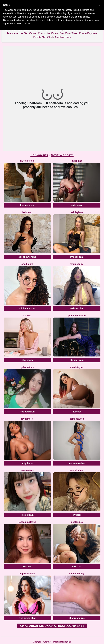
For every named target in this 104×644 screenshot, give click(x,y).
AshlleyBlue (77, 212)
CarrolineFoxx (27, 161)
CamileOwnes (77, 419)
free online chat (27, 618)
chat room (27, 360)
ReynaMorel (27, 419)
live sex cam (77, 257)
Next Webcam (62, 155)
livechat (77, 412)
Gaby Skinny (27, 367)
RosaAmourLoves (27, 522)
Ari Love (27, 316)
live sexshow (27, 205)
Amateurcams (63, 37)
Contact (47, 642)
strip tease (77, 205)
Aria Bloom (27, 264)
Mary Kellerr (77, 470)
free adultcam (27, 412)
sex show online (27, 257)
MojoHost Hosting (62, 642)
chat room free (77, 618)
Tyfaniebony (77, 264)
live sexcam (27, 515)
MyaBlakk (77, 161)
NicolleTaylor (77, 367)
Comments (39, 155)
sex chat (77, 566)
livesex (77, 515)
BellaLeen (27, 212)
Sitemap (37, 642)
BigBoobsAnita (27, 574)
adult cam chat (27, 308)
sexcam (27, 566)
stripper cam (77, 360)
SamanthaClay (77, 574)
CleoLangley (77, 522)
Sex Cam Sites (69, 33)
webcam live (77, 308)
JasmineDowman (77, 316)
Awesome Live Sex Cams (21, 33)
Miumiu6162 (27, 470)
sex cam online (77, 463)
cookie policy (82, 17)
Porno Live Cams (48, 33)
